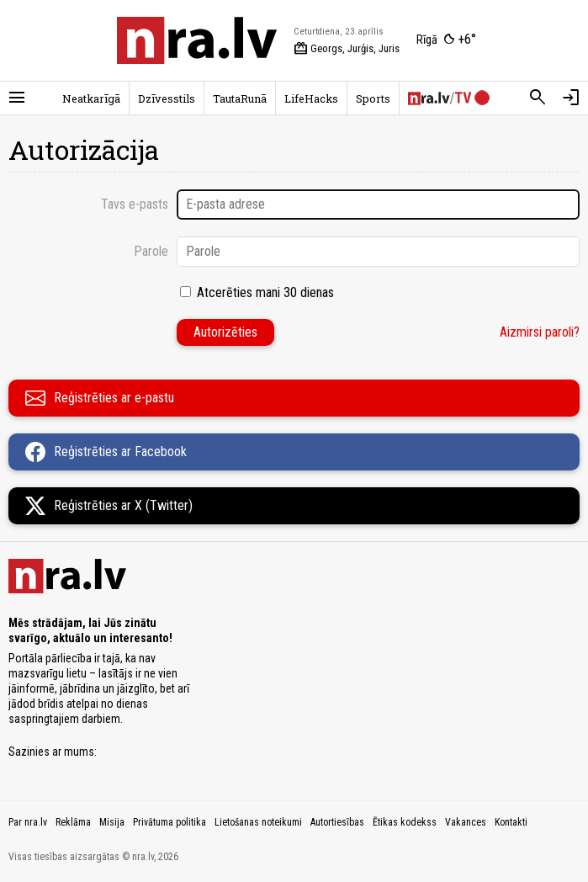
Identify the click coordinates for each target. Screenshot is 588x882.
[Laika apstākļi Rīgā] (446, 40)
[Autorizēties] (571, 98)
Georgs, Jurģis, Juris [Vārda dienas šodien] (347, 49)
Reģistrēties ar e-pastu (100, 398)
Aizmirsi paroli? (540, 332)
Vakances (466, 822)
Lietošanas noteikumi (258, 822)
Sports (373, 98)
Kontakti (511, 822)
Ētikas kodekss (405, 822)
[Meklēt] (538, 98)
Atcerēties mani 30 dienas (265, 292)
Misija (112, 822)
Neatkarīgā (91, 98)
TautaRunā (240, 98)
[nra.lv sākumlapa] (197, 40)
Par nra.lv (28, 822)
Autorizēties (225, 332)
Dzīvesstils (167, 98)
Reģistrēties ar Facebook (106, 452)
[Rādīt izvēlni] (17, 98)
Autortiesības (337, 822)
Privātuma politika (170, 822)
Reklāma (73, 822)
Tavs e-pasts (135, 204)
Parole (151, 251)
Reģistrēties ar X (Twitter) (109, 506)
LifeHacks (311, 98)
